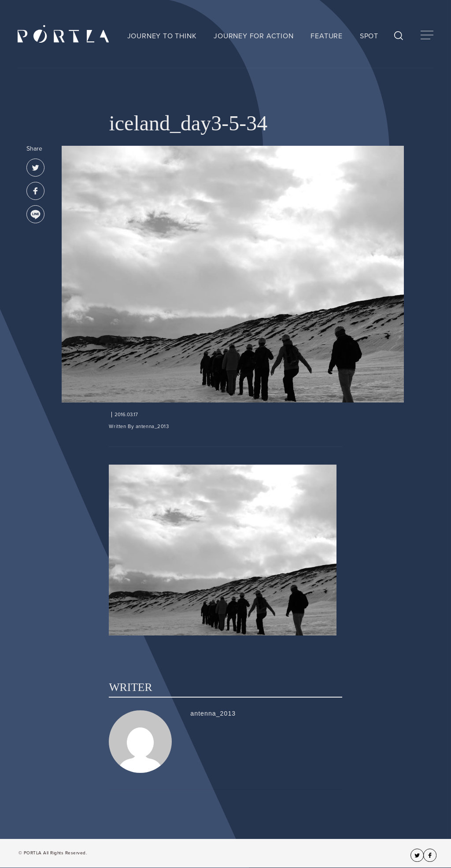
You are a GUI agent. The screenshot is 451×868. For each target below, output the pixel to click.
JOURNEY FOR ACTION (253, 36)
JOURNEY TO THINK (162, 36)
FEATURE (327, 36)
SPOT (369, 36)
